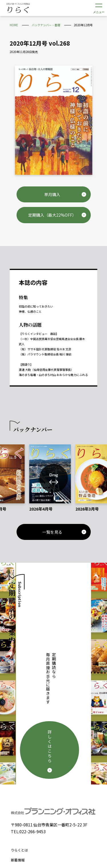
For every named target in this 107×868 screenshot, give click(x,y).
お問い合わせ (21, 788)
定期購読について (25, 768)
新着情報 (18, 748)
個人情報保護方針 (25, 805)
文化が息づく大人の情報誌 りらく (18, 8)
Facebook (45, 824)
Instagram (62, 824)
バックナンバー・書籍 (28, 758)
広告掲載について (25, 778)
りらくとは (19, 738)
